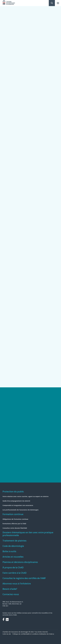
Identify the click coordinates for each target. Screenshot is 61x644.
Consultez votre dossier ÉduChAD (15, 528)
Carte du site (7, 634)
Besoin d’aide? (10, 589)
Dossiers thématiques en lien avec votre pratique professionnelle (28, 534)
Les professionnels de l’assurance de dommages (21, 510)
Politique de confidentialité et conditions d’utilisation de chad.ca (33, 634)
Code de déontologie (13, 546)
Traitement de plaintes (14, 541)
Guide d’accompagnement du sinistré (16, 501)
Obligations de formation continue (15, 519)
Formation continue (13, 514)
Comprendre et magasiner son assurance (18, 505)
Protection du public (13, 492)
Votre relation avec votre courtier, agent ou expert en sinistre (26, 496)
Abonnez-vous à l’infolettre (17, 584)
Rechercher (52, 3)
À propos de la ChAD (13, 567)
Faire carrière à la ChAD (15, 573)
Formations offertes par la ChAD (14, 524)
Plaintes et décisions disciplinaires (20, 562)
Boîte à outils (9, 551)
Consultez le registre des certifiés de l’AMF (24, 578)
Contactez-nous (11, 594)
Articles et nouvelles (13, 557)
